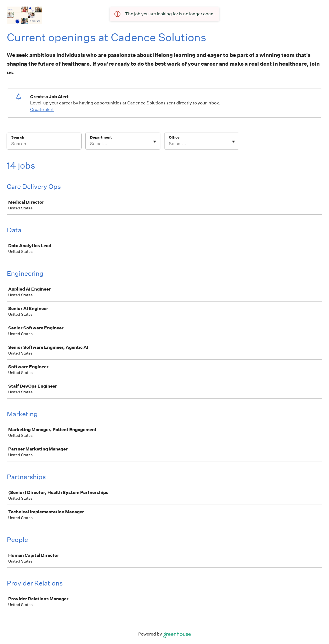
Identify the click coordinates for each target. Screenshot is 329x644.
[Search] (44, 145)
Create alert (42, 109)
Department (101, 137)
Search (18, 137)
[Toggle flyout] (155, 142)
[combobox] (90, 144)
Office (174, 137)
